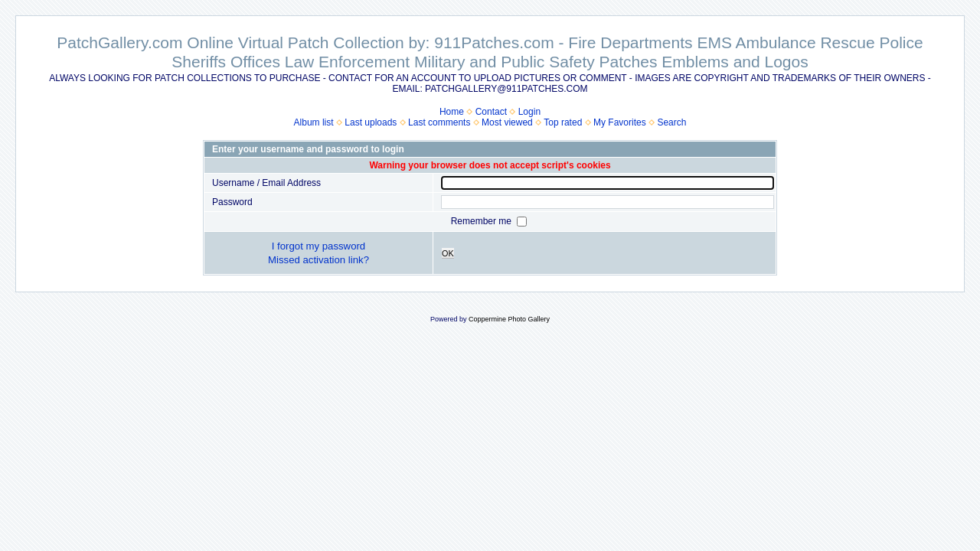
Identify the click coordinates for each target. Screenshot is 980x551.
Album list (314, 122)
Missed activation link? (318, 260)
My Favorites (620, 122)
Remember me (483, 221)
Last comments (439, 122)
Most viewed (507, 122)
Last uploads (371, 122)
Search (671, 122)
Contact (491, 112)
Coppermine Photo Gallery (509, 319)
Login (529, 112)
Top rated (563, 122)
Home (452, 112)
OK (448, 253)
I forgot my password (318, 246)
